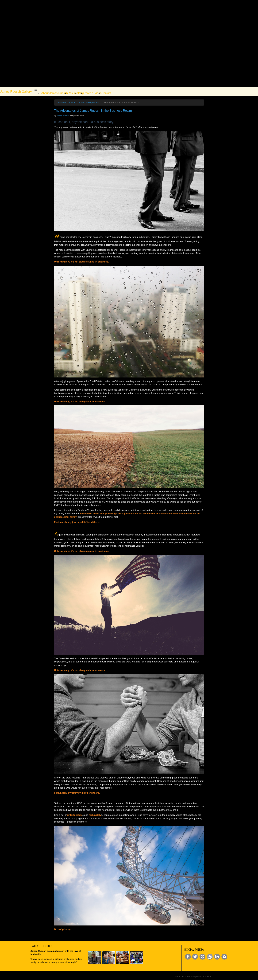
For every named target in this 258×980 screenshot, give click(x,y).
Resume (73, 93)
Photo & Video (93, 93)
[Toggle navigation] (36, 90)
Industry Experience (90, 103)
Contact (106, 93)
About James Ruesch (55, 93)
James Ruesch (63, 115)
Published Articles (66, 103)
